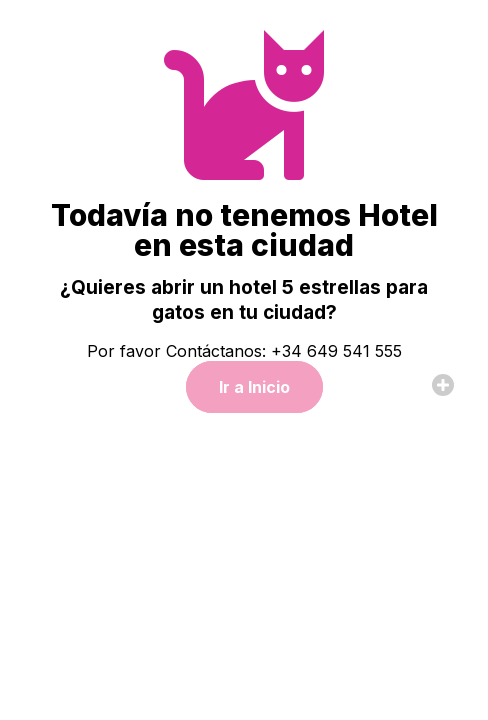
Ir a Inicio (254, 387)
